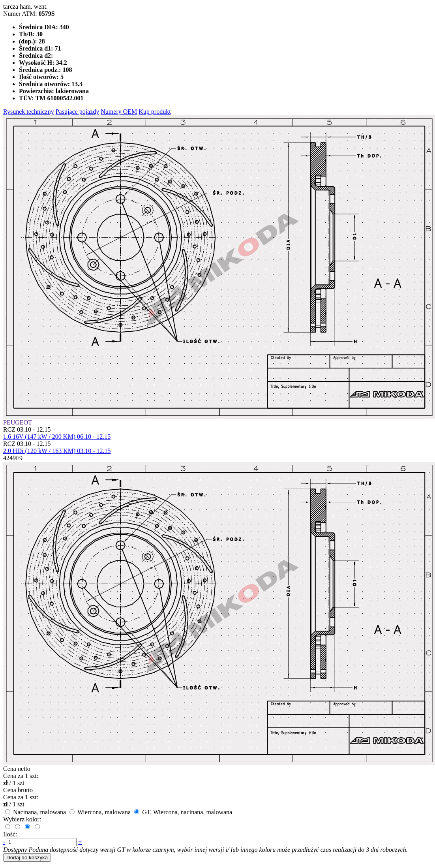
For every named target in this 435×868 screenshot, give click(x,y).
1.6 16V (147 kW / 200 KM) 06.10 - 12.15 (57, 437)
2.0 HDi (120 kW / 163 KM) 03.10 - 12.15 (57, 451)
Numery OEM (119, 112)
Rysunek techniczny (29, 112)
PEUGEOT (18, 422)
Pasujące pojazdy (78, 112)
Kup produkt (155, 112)
